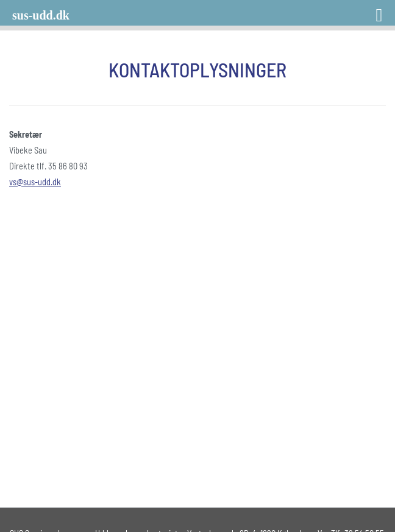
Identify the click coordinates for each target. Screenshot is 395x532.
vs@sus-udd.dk (35, 182)
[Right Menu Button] (363, 11)
